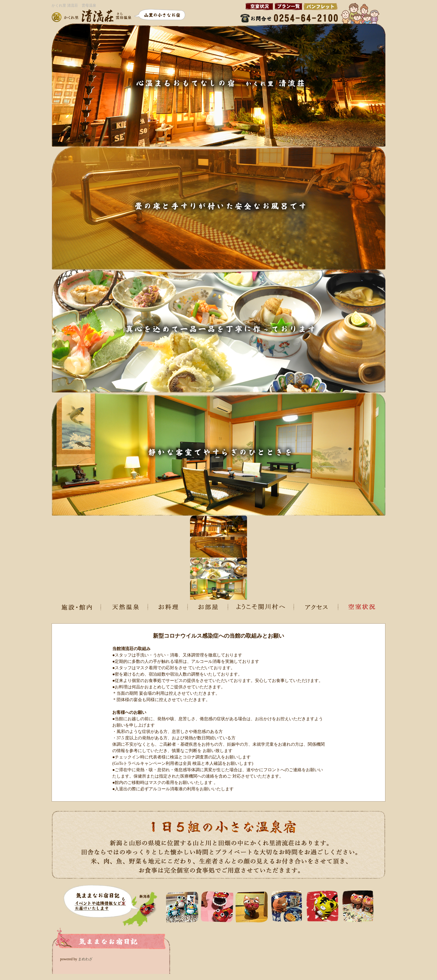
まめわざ (85, 959)
